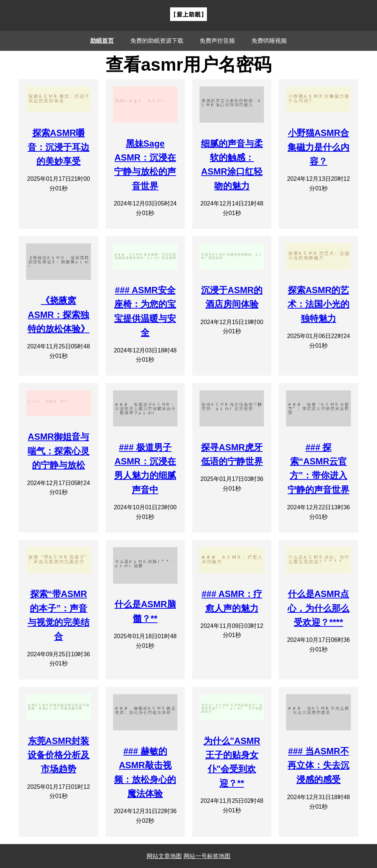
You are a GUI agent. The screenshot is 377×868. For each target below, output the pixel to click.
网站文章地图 (164, 856)
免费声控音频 (217, 41)
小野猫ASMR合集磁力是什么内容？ (318, 147)
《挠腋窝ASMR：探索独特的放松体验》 (59, 314)
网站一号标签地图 (207, 856)
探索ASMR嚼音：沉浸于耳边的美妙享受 (59, 147)
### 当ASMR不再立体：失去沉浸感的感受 (318, 765)
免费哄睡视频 (269, 41)
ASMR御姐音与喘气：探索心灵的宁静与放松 (59, 451)
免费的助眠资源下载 (157, 41)
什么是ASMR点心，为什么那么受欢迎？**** (318, 608)
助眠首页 (102, 41)
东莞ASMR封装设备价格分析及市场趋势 (59, 755)
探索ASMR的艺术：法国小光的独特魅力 (318, 304)
